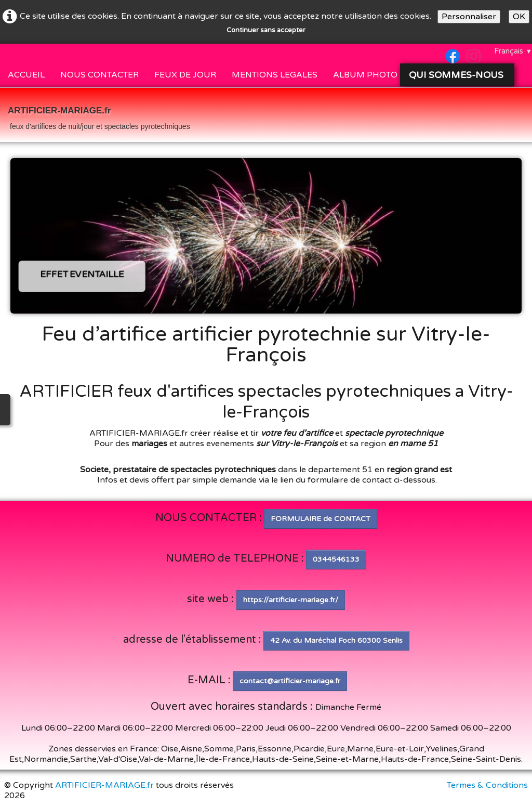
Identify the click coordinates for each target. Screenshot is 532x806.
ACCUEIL (26, 75)
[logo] (99, 116)
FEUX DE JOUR (185, 75)
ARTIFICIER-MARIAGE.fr (104, 785)
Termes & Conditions (487, 785)
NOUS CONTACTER (99, 75)
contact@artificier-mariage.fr (290, 681)
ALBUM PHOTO (365, 75)
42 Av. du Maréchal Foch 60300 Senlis (336, 640)
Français (513, 51)
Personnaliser (469, 17)
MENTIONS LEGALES (275, 75)
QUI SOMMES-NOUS (457, 75)
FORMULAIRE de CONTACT (321, 519)
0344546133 (336, 559)
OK (519, 17)
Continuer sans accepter (266, 30)
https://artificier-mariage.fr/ (291, 600)
